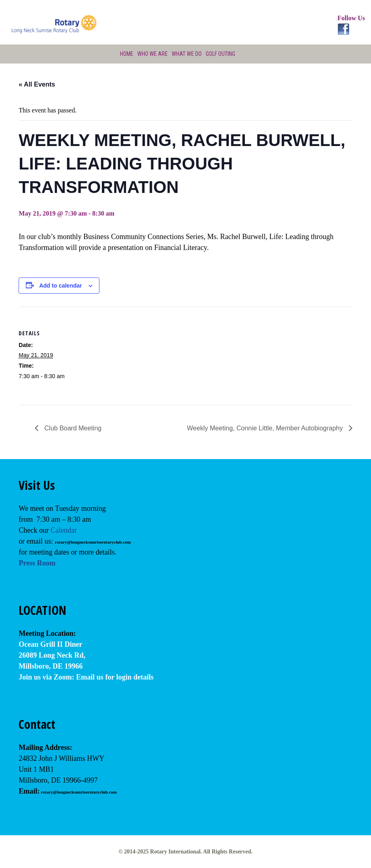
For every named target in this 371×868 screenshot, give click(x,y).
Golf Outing (220, 54)
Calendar (64, 530)
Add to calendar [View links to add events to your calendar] (61, 286)
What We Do (187, 54)
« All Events (37, 84)
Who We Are (153, 54)
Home (127, 54)
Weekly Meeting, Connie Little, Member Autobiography (266, 428)
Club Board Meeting (72, 428)
